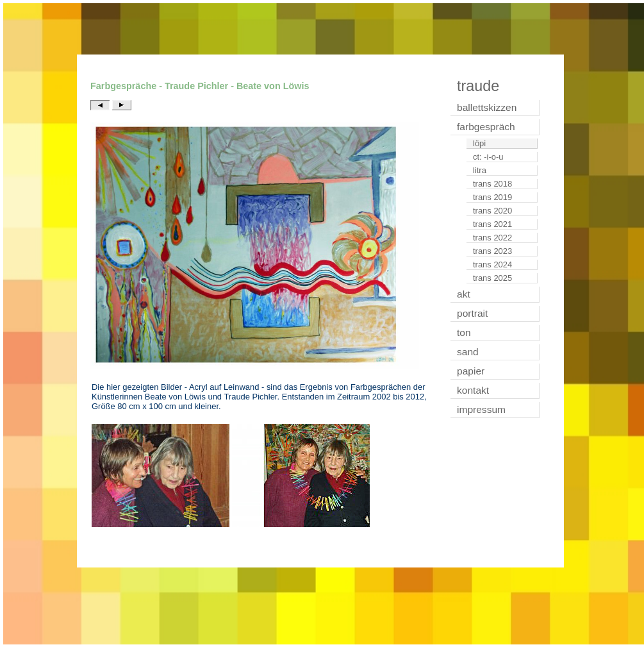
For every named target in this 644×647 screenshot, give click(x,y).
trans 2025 (492, 278)
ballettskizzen (487, 107)
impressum (481, 409)
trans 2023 (492, 251)
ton (464, 332)
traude (478, 86)
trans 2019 (492, 197)
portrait (472, 313)
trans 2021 (492, 224)
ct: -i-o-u (488, 157)
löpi (479, 143)
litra (480, 170)
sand (468, 352)
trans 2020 (492, 211)
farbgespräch (486, 127)
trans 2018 (492, 184)
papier (471, 371)
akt (464, 294)
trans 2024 (492, 265)
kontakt (473, 390)
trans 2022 (492, 238)
